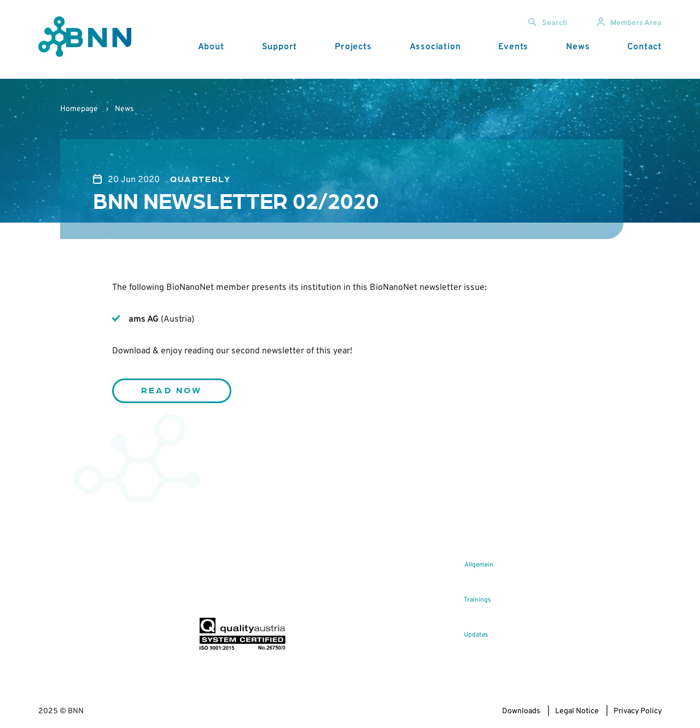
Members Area (629, 23)
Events (513, 47)
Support (280, 47)
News (578, 47)
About (211, 47)
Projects (353, 47)
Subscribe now (263, 592)
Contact (644, 47)
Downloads (521, 711)
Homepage (79, 109)
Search (548, 23)
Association (435, 47)
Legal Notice (577, 711)
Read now (172, 390)
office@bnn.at (62, 608)
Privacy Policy (638, 711)
